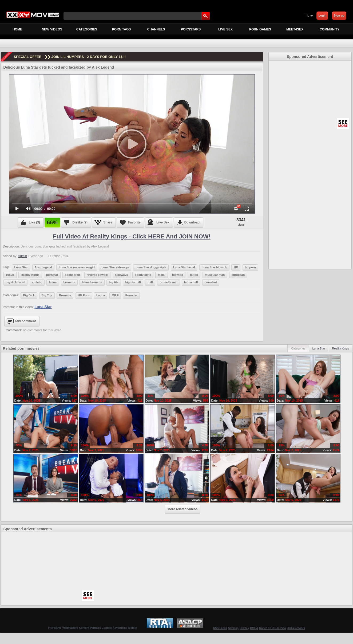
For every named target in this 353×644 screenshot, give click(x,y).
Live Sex (225, 29)
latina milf (191, 282)
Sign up (339, 15)
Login (322, 15)
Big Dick (29, 295)
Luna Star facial (184, 267)
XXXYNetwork (296, 628)
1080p (10, 275)
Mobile (133, 628)
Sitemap (233, 628)
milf (150, 282)
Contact (107, 628)
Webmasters (70, 628)
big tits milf (133, 282)
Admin (22, 256)
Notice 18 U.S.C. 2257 (273, 628)
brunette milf (168, 282)
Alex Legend (43, 267)
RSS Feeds (220, 628)
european (238, 275)
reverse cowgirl (98, 275)
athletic (37, 282)
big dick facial (16, 282)
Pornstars (191, 29)
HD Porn (84, 295)
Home (17, 29)
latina (53, 282)
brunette (69, 282)
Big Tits (47, 295)
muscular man (215, 275)
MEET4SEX (295, 29)
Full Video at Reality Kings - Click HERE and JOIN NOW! (132, 236)
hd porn (250, 267)
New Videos (52, 29)
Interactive (55, 628)
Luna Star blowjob (214, 267)
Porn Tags (121, 29)
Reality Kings (30, 275)
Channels (156, 29)
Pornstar (131, 295)
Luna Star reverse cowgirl (77, 267)
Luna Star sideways (115, 267)
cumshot (211, 282)
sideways (122, 275)
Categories (87, 29)
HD (236, 267)
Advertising (120, 628)
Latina (101, 295)
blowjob (178, 275)
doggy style (143, 275)
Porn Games (260, 29)
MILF (115, 295)
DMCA (254, 628)
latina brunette (92, 282)
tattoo (194, 275)
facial (161, 275)
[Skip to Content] (242, 16)
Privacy (244, 628)
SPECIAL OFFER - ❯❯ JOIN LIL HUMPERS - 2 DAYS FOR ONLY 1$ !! (70, 57)
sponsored (72, 275)
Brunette (65, 295)
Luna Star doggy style (151, 267)
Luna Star (21, 267)
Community (330, 29)
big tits (114, 282)
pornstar (52, 275)
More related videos (183, 509)
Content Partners (90, 628)
